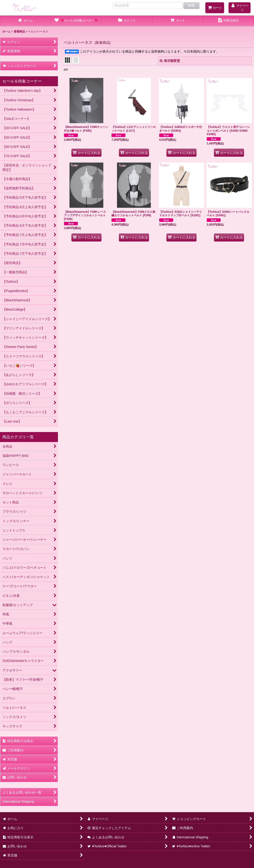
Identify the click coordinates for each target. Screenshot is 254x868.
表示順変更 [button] (170, 61)
